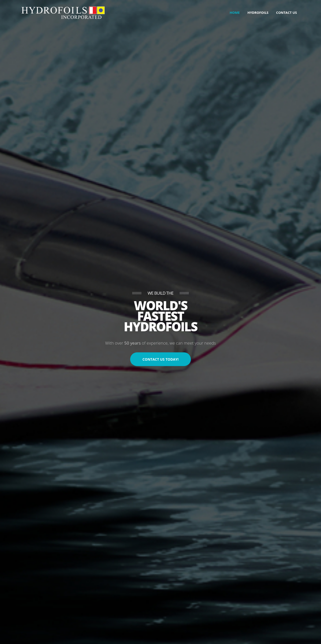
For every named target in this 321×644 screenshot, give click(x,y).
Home (235, 13)
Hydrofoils (258, 13)
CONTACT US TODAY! (160, 359)
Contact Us (287, 13)
